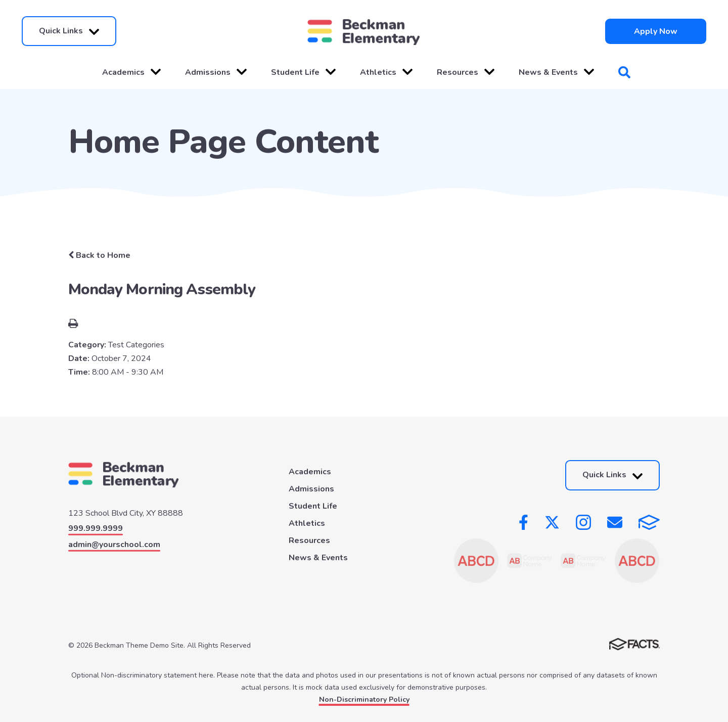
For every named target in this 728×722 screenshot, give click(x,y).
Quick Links (69, 31)
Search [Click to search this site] (624, 72)
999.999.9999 (96, 528)
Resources (466, 72)
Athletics (386, 72)
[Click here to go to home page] (364, 31)
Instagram (583, 522)
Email (615, 522)
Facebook (524, 522)
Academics (131, 72)
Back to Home (99, 255)
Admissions (216, 72)
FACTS (649, 522)
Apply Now (656, 31)
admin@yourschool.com (114, 545)
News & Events (556, 72)
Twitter (552, 522)
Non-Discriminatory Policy (364, 700)
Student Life (303, 72)
